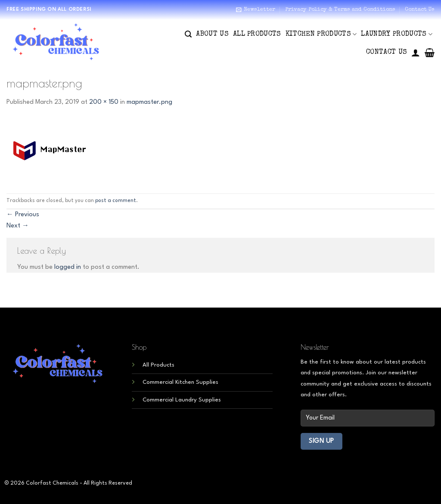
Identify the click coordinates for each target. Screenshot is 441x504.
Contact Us (420, 10)
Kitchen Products (321, 34)
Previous (23, 215)
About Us (212, 34)
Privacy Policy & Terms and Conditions (340, 10)
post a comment (116, 201)
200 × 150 (104, 102)
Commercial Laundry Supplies (182, 400)
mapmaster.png (149, 102)
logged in (68, 267)
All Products (257, 34)
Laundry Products (397, 34)
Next (18, 226)
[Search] (188, 34)
